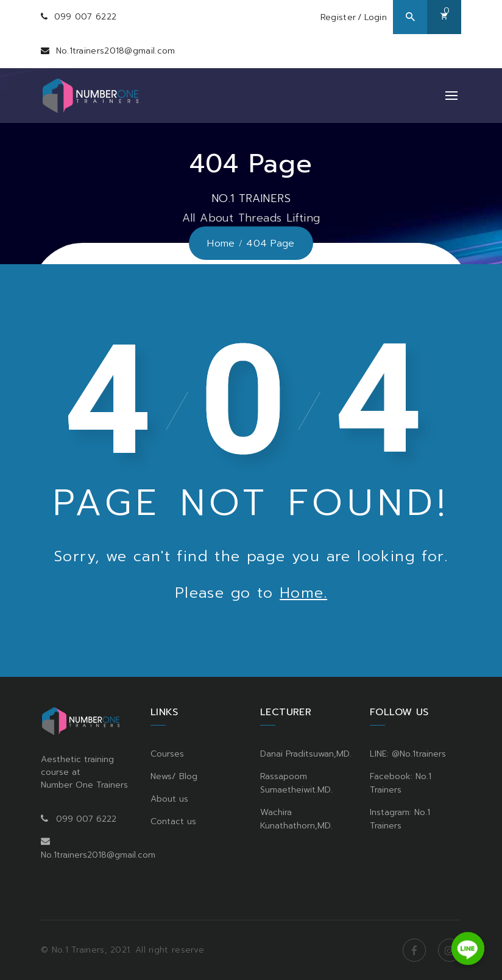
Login (376, 17)
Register (338, 17)
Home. (303, 593)
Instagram (450, 950)
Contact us (173, 821)
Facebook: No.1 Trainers (401, 783)
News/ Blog (174, 776)
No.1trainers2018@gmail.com (116, 51)
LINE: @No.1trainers (408, 754)
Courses (167, 754)
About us (169, 799)
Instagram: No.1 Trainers (400, 819)
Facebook (414, 950)
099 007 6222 (86, 17)
